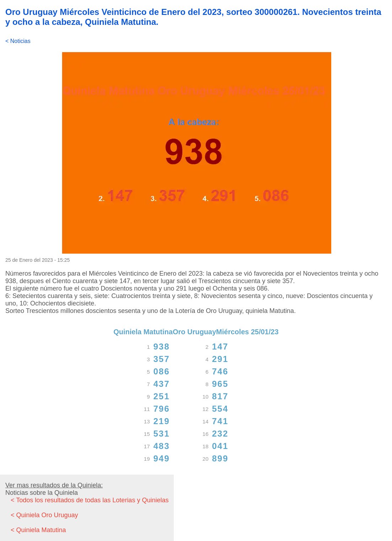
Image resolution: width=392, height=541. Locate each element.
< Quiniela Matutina (38, 530)
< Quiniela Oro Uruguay (44, 515)
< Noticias (18, 41)
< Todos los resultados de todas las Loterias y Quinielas (90, 500)
